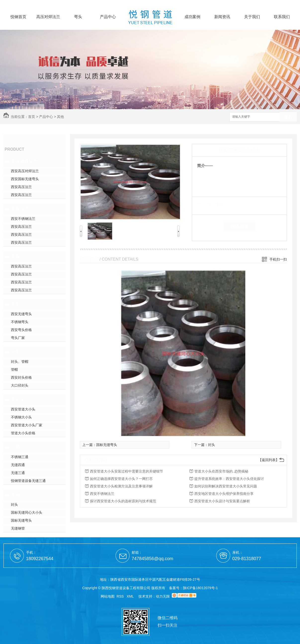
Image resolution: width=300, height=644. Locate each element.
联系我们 (282, 17)
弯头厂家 (18, 338)
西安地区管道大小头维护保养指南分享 (224, 494)
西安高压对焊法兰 (25, 171)
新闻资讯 (222, 17)
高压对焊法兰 (48, 17)
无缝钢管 (18, 528)
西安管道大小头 (23, 409)
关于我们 (252, 17)
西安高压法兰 (21, 187)
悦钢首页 (18, 17)
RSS (121, 596)
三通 (15, 447)
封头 (15, 352)
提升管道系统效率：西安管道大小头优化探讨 (229, 479)
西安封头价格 (21, 377)
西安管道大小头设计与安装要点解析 (222, 501)
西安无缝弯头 (21, 314)
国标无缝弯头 (21, 520)
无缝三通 (18, 473)
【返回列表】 (269, 460)
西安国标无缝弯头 (25, 179)
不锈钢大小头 (21, 417)
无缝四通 (18, 465)
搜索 (288, 117)
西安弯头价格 (21, 330)
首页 (32, 117)
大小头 (18, 400)
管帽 (14, 370)
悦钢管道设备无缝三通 (28, 481)
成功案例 (192, 17)
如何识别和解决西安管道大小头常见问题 (226, 486)
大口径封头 (20, 385)
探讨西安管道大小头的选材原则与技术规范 (123, 501)
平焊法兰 (20, 209)
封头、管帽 (20, 362)
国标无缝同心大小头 (27, 512)
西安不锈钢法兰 (23, 219)
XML (131, 596)
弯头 (78, 17)
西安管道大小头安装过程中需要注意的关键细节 (127, 471)
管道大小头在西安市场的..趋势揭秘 (221, 471)
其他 (60, 117)
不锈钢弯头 (20, 322)
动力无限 (163, 596)
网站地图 (108, 596)
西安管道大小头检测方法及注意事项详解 (121, 486)
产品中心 (108, 17)
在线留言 (239, 226)
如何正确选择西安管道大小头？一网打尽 (121, 479)
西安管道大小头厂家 (27, 425)
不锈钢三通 (20, 457)
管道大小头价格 (23, 433)
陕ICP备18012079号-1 (200, 588)
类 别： (206, 204)
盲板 (15, 257)
